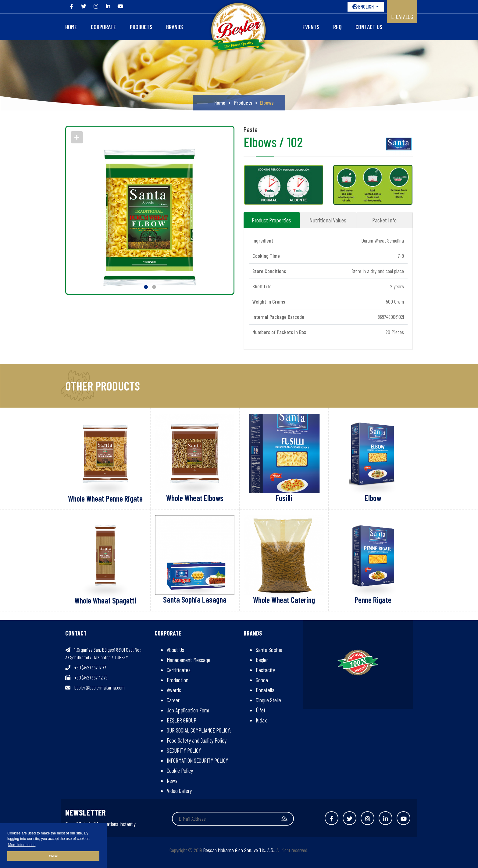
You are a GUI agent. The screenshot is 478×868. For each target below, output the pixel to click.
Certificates (179, 670)
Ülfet (261, 710)
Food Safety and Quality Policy (197, 740)
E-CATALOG (402, 16)
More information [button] (22, 845)
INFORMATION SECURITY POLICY (197, 760)
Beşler (262, 660)
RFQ (337, 27)
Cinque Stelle (268, 700)
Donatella (265, 690)
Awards (174, 690)
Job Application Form (188, 710)
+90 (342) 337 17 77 (90, 667)
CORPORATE (103, 27)
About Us (175, 650)
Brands (175, 27)
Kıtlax (261, 720)
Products (141, 27)
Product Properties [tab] (271, 220)
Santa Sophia (269, 650)
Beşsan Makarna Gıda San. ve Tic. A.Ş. (239, 850)
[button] (146, 287)
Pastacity (265, 670)
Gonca (262, 680)
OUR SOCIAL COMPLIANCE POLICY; (199, 730)
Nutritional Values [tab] (328, 220)
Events (311, 27)
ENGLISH (364, 6)
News (172, 781)
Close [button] (53, 856)
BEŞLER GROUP (182, 720)
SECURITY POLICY (184, 750)
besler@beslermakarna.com (100, 687)
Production (178, 680)
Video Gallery (179, 791)
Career (173, 700)
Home (71, 27)
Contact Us (369, 27)
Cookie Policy (180, 771)
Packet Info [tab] (384, 220)
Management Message (189, 660)
